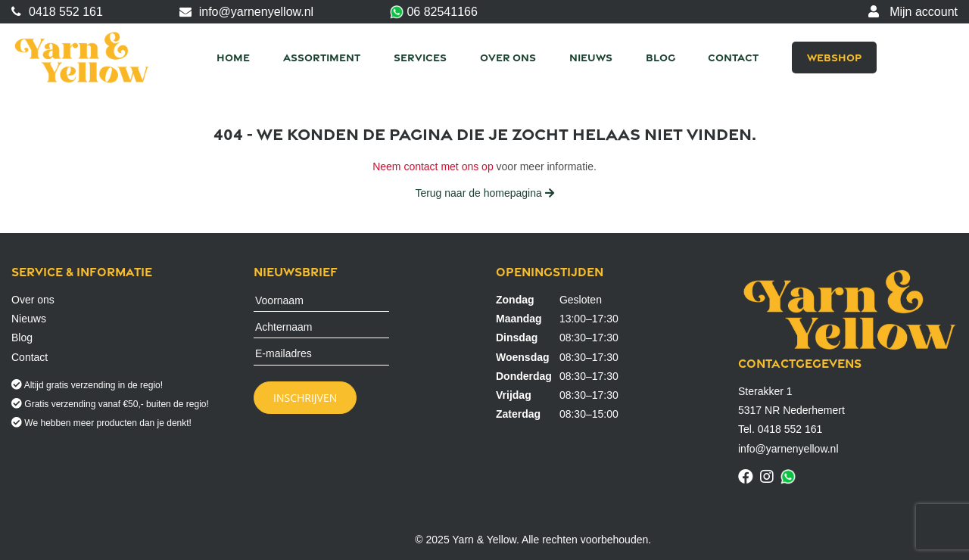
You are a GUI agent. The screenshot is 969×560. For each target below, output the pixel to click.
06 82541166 (434, 12)
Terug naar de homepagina (484, 193)
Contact (733, 57)
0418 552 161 (57, 12)
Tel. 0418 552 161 (780, 429)
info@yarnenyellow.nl (246, 12)
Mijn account (913, 12)
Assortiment (322, 57)
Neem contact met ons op (433, 166)
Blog (661, 57)
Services (420, 57)
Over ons (508, 57)
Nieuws (591, 57)
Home (233, 57)
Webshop (834, 57)
